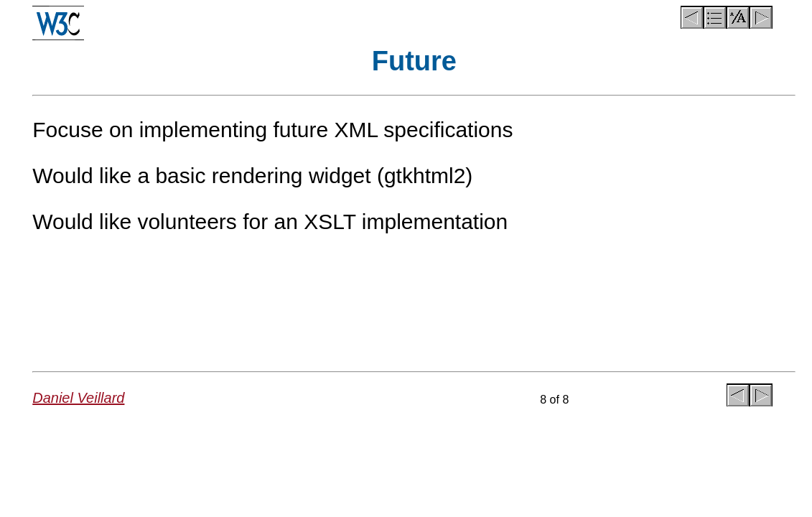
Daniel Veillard (78, 398)
